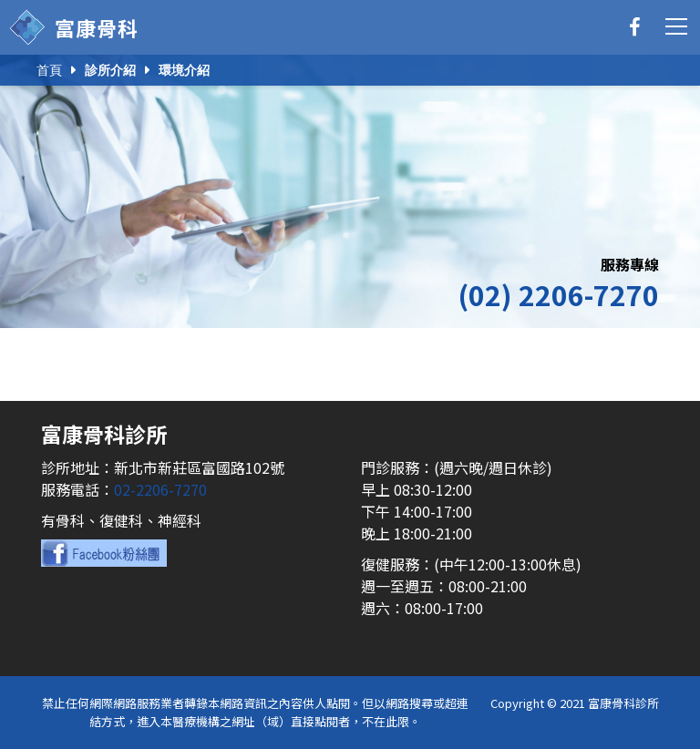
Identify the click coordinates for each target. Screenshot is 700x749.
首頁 (49, 70)
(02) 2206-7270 (558, 294)
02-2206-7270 (160, 489)
